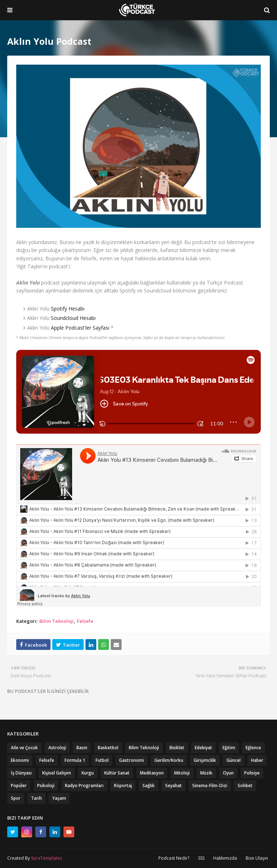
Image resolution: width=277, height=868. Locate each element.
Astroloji (57, 748)
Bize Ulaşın (257, 858)
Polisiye (252, 773)
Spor (16, 798)
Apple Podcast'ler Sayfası (80, 328)
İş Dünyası (21, 773)
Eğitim (229, 748)
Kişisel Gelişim (57, 773)
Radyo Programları (84, 785)
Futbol (102, 760)
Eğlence (253, 748)
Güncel (234, 760)
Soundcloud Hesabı (73, 318)
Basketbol (108, 748)
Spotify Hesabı (68, 309)
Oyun (228, 773)
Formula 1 (75, 760)
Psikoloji (46, 785)
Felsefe (85, 621)
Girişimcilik (205, 760)
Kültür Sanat (117, 773)
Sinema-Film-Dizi (210, 785)
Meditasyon (152, 773)
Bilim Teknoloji (56, 621)
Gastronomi (131, 760)
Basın (82, 748)
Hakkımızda (225, 858)
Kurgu (88, 773)
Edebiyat (203, 748)
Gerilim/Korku (169, 760)
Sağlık (149, 785)
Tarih (36, 798)
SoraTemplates (47, 858)
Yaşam (59, 798)
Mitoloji (182, 773)
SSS (201, 858)
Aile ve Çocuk (24, 748)
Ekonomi (20, 760)
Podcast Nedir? (174, 858)
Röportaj (123, 785)
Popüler (19, 785)
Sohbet (245, 785)
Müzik (206, 773)
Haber (257, 760)
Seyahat (173, 785)
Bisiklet (177, 748)
